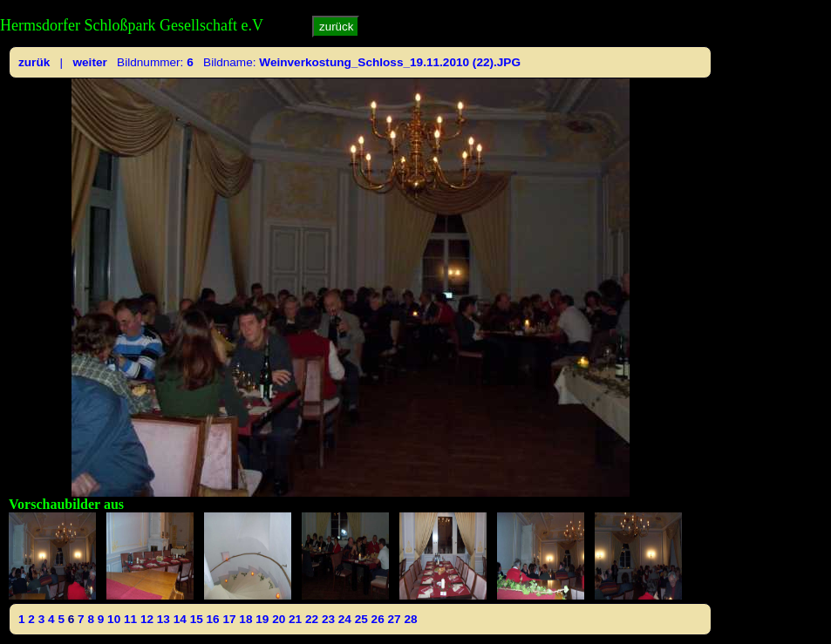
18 (245, 619)
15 (197, 619)
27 (395, 619)
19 (262, 619)
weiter (89, 62)
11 (130, 619)
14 (180, 619)
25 (361, 619)
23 (328, 619)
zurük (34, 62)
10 (114, 619)
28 (410, 619)
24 (345, 619)
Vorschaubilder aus (66, 504)
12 (147, 619)
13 (163, 619)
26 (378, 619)
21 (295, 619)
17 (229, 619)
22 (312, 619)
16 (213, 619)
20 (279, 619)
